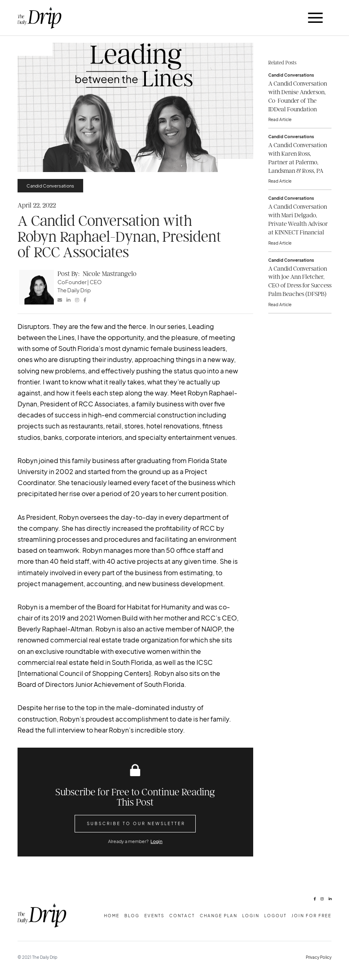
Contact (182, 916)
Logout (275, 916)
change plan (219, 916)
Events (154, 916)
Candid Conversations (50, 186)
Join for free (311, 916)
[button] (315, 18)
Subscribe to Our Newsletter (136, 823)
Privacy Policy (319, 957)
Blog (132, 916)
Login (156, 841)
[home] (40, 18)
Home (112, 916)
